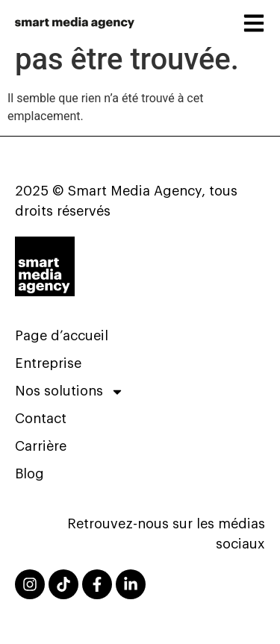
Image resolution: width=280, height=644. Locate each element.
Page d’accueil (62, 336)
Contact (41, 419)
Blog (29, 474)
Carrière (41, 446)
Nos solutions (69, 391)
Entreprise (48, 363)
